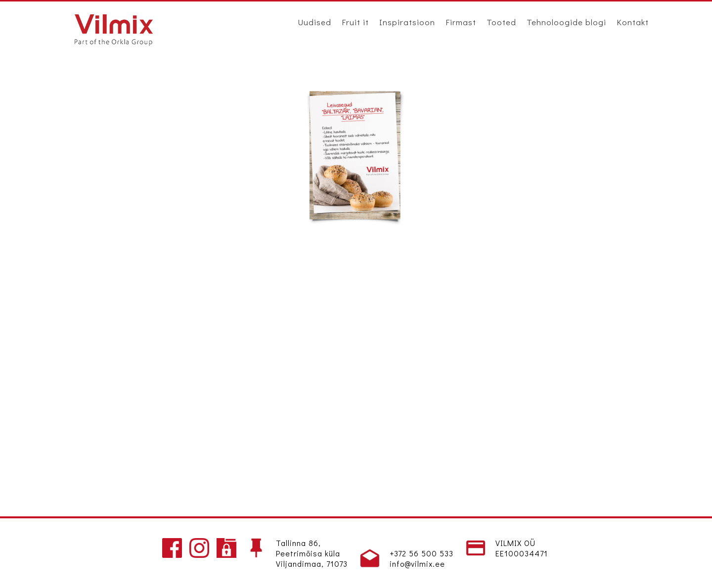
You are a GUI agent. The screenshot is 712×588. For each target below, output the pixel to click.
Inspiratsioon (407, 22)
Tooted (501, 22)
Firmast (461, 22)
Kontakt (633, 22)
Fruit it (355, 22)
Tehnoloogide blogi (566, 22)
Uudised (314, 22)
